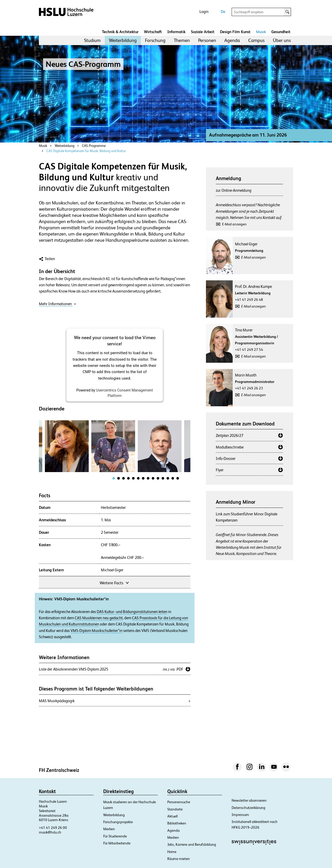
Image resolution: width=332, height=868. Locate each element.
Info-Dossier (226, 458)
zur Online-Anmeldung (234, 190)
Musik (261, 32)
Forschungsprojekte (118, 822)
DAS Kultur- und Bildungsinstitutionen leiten (132, 612)
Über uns (282, 40)
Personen (207, 40)
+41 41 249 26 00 (53, 828)
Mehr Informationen (58, 304)
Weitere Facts (115, 582)
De (223, 12)
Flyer (220, 470)
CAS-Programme (94, 146)
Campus (256, 40)
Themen (182, 40)
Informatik (176, 32)
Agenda (232, 40)
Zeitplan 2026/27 (230, 435)
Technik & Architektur (120, 32)
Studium (92, 40)
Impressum (240, 815)
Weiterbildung (123, 40)
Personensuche (179, 802)
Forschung (155, 40)
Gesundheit (281, 32)
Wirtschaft (153, 32)
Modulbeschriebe (230, 447)
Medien (109, 829)
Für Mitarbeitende (117, 843)
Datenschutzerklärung (248, 808)
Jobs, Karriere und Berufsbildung (192, 844)
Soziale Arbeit (203, 32)
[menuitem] (92, 40)
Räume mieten (179, 859)
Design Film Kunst (235, 32)
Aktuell (172, 816)
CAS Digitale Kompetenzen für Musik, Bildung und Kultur (86, 151)
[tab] (114, 478)
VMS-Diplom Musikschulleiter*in (96, 631)
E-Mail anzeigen (234, 224)
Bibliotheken (177, 823)
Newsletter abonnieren (249, 800)
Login (204, 12)
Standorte (175, 809)
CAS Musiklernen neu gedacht (99, 618)
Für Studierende (115, 836)
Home (172, 852)
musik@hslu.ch (50, 832)
